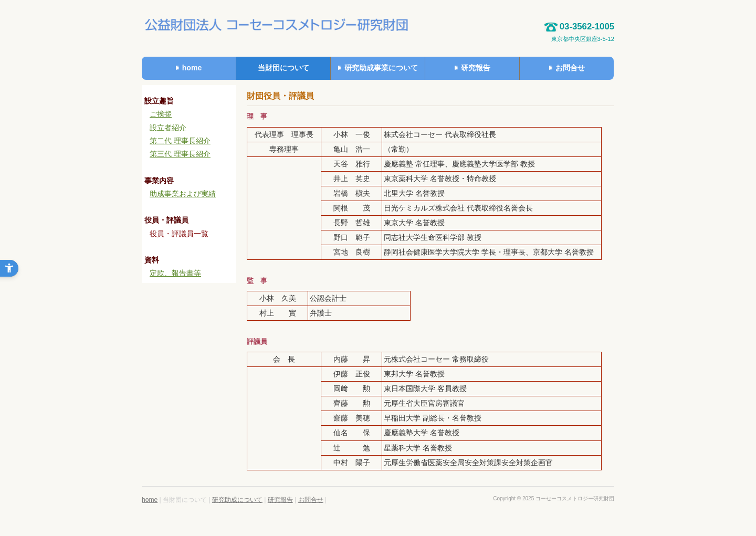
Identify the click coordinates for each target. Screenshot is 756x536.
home (150, 500)
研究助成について (237, 500)
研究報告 (280, 500)
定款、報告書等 (175, 273)
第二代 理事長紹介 (180, 141)
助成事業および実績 (183, 194)
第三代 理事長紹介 (180, 154)
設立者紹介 (168, 128)
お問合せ (311, 500)
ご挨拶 (161, 114)
